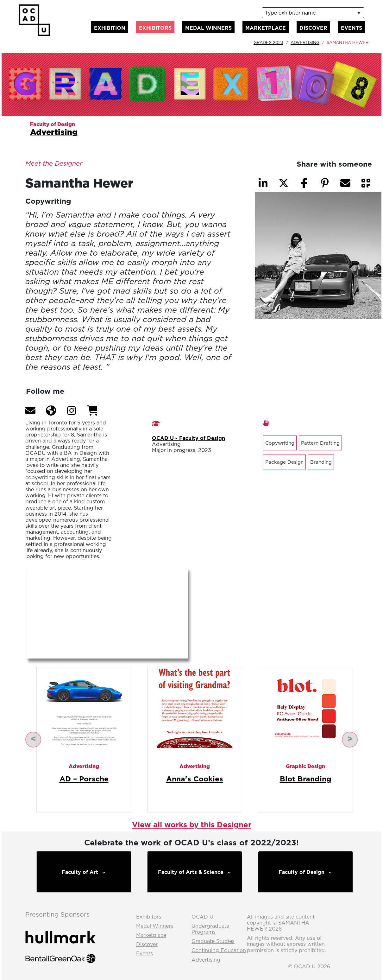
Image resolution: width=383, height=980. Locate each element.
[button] (30, 410)
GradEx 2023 (268, 42)
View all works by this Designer (192, 824)
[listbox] (313, 13)
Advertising (305, 42)
